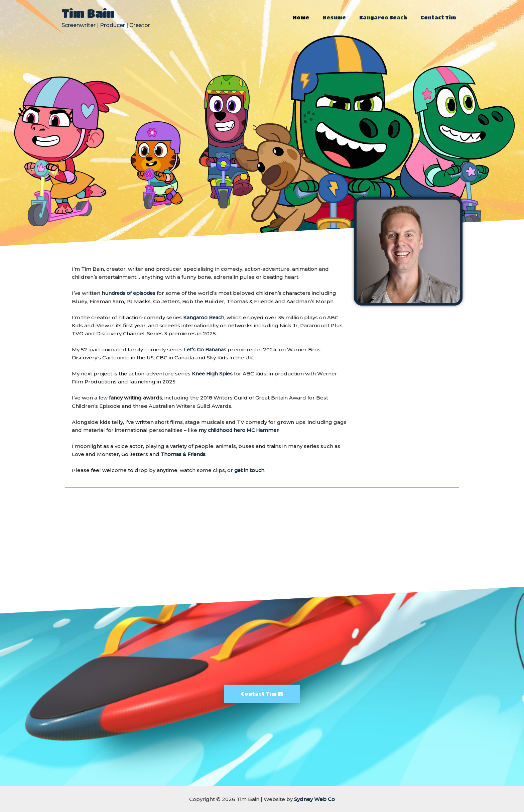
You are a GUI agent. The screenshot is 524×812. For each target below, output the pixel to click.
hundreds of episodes (130, 293)
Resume (343, 17)
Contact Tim (440, 17)
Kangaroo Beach (388, 17)
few (103, 397)
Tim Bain (88, 13)
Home (313, 17)
